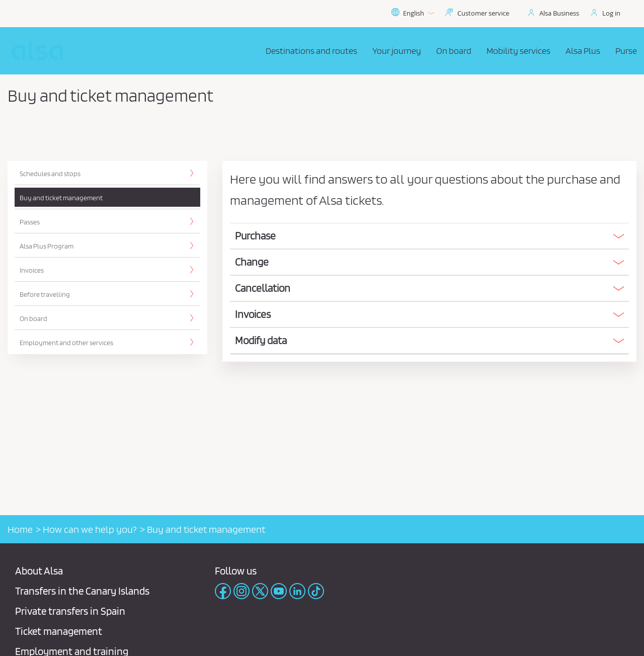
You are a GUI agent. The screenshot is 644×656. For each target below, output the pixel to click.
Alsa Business (559, 13)
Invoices (32, 270)
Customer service (483, 13)
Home (20, 529)
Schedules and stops (50, 174)
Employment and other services (66, 343)
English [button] (413, 13)
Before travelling (45, 294)
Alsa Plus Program (47, 246)
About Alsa (39, 571)
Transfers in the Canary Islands (82, 591)
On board (33, 318)
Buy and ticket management (61, 198)
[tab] (429, 236)
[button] (429, 236)
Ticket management (59, 631)
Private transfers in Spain (70, 611)
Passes (30, 222)
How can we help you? (90, 529)
